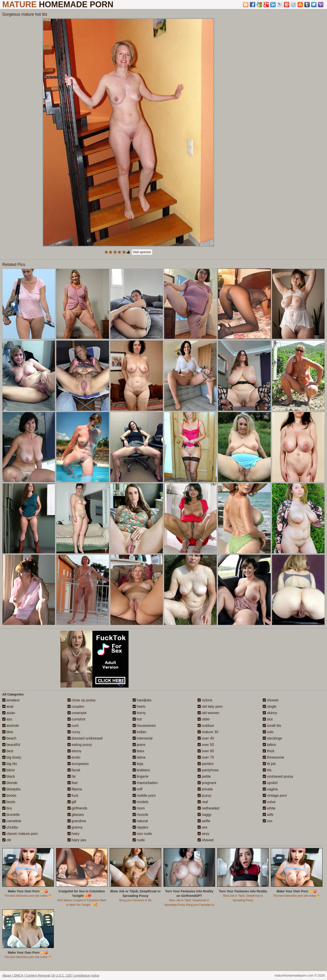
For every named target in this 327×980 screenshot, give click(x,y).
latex (139, 751)
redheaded (208, 808)
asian (9, 713)
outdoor (206, 726)
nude (139, 840)
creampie (77, 713)
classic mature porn (20, 834)
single (270, 707)
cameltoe (12, 821)
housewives (144, 726)
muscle (140, 815)
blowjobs (11, 789)
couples (76, 707)
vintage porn (275, 796)
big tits (10, 764)
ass (7, 719)
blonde (10, 783)
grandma (77, 821)
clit (7, 840)
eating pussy (80, 745)
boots (9, 802)
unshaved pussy (278, 776)
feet (73, 783)
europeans (78, 764)
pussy (204, 796)
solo (268, 732)
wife (268, 815)
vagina (270, 789)
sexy (203, 834)
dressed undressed (85, 738)
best (8, 751)
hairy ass (77, 840)
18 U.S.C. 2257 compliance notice (75, 975)
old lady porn (210, 707)
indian (140, 732)
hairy (73, 834)
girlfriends (77, 808)
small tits (272, 726)
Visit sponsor (142, 252)
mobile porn (144, 796)
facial (74, 770)
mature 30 (208, 732)
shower (271, 700)
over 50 (206, 745)
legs (138, 764)
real (203, 802)
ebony (74, 751)
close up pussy (82, 700)
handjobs (142, 700)
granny (75, 827)
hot (137, 719)
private (205, 789)
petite (204, 776)
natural (140, 821)
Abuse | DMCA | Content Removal (26, 975)
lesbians (141, 770)
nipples (140, 827)
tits (267, 770)
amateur (11, 700)
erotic (74, 757)
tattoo (269, 745)
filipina (75, 789)
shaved (206, 840)
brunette (11, 815)
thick (269, 751)
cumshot (76, 719)
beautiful (11, 745)
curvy (74, 732)
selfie (204, 821)
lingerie (141, 776)
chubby (10, 827)
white (269, 808)
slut (268, 719)
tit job (269, 764)
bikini (9, 770)
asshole (11, 726)
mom (139, 808)
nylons (205, 700)
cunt (73, 726)
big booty (12, 757)
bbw (8, 732)
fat (72, 776)
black (9, 776)
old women (208, 713)
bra (7, 808)
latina (139, 757)
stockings (272, 738)
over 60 (206, 751)
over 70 (206, 757)
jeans (139, 745)
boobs (9, 796)
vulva (269, 802)
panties (206, 764)
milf (137, 789)
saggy (204, 815)
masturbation (145, 783)
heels (139, 707)
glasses (76, 815)
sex (202, 827)
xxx (268, 821)
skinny (270, 713)
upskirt (270, 783)
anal (8, 707)
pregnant (207, 783)
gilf (72, 802)
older (204, 719)
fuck (73, 796)
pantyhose (208, 770)
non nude (142, 834)
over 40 (206, 738)
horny (139, 713)
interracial (143, 738)
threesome (273, 757)
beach (9, 738)
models (141, 802)
